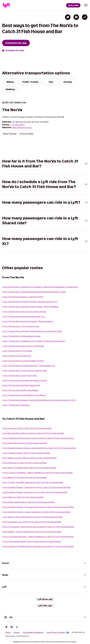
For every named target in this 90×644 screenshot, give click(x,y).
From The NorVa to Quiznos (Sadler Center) (23, 361)
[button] (86, 5)
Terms (8, 632)
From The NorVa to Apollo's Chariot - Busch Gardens (28, 321)
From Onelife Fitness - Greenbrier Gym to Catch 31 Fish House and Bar (36, 487)
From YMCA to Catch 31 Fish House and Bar (23, 497)
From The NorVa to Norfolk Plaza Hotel (21, 385)
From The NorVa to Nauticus (16, 405)
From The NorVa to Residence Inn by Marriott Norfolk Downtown (34, 341)
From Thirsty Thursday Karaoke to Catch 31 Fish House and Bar (33, 482)
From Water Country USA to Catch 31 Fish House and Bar (29, 458)
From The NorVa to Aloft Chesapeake (20, 390)
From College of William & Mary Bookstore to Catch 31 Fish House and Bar (38, 546)
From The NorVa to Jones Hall (17, 356)
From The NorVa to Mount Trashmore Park (23, 297)
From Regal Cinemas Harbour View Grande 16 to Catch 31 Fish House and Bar (39, 448)
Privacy (17, 632)
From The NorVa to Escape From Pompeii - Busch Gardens (31, 307)
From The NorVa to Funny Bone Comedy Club (24, 371)
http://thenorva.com (22, 127)
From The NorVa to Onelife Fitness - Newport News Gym (30, 302)
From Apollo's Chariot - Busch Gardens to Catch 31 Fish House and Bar (36, 512)
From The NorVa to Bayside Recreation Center (25, 380)
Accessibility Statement (33, 632)
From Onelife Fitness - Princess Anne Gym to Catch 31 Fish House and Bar (38, 507)
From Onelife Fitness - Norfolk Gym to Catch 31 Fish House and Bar (35, 492)
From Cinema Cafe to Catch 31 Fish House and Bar (26, 453)
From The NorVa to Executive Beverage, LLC (24, 316)
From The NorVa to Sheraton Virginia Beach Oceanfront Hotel (32, 331)
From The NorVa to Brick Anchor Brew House (24, 311)
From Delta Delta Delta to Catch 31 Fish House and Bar (28, 502)
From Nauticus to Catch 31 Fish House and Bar (24, 463)
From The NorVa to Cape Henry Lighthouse (23, 346)
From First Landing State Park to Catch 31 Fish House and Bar (31, 541)
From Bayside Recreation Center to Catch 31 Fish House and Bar (33, 433)
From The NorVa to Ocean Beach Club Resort (24, 395)
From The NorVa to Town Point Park (20, 375)
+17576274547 (17, 125)
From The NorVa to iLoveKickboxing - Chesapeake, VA (28, 366)
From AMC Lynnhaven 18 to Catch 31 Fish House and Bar (29, 468)
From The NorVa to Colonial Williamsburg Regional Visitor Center (34, 292)
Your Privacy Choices (58, 632)
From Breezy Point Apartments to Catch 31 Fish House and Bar (32, 517)
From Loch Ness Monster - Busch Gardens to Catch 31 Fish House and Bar (38, 536)
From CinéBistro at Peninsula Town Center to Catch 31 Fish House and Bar (38, 438)
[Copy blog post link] (85, 17)
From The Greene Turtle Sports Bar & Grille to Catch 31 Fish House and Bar (38, 527)
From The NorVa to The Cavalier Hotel (21, 326)
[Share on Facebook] (76, 17)
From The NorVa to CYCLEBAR (17, 351)
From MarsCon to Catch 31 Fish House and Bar (24, 477)
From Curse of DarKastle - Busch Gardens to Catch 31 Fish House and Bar (37, 473)
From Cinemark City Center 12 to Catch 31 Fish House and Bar (32, 522)
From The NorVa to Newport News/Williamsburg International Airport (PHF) (39, 400)
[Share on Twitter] (68, 17)
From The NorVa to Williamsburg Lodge (21, 336)
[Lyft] (6, 5)
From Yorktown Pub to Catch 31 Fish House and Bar (27, 428)
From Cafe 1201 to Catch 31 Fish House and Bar (25, 443)
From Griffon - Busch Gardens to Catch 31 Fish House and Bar (32, 532)
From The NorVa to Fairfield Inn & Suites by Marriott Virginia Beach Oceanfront (40, 287)
